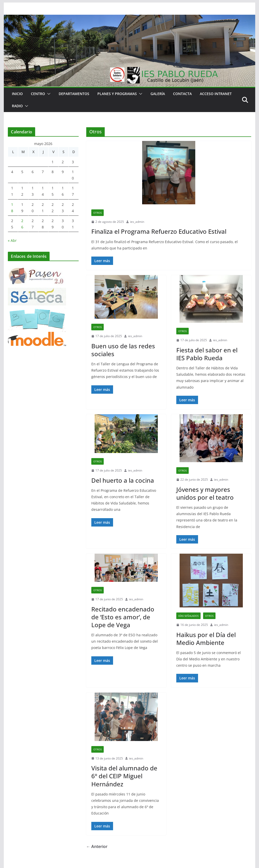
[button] (48, 94)
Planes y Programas (117, 94)
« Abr (12, 240)
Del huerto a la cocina (123, 480)
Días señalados (188, 616)
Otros (98, 213)
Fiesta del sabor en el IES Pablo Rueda (207, 354)
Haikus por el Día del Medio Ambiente (206, 639)
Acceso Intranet (216, 94)
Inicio (17, 94)
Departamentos (74, 94)
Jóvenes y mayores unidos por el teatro (205, 493)
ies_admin (137, 222)
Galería (158, 94)
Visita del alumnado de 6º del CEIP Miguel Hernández (124, 776)
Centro (38, 94)
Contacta (182, 94)
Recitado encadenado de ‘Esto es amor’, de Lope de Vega (123, 617)
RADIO (17, 106)
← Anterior (97, 846)
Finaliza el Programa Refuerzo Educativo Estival (159, 231)
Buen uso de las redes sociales (123, 350)
